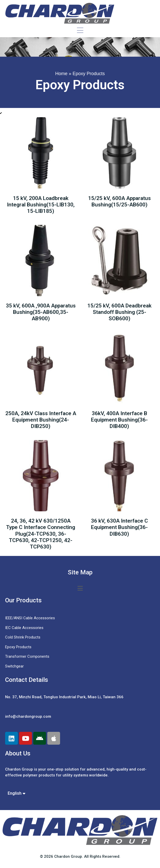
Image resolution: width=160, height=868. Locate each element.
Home (61, 74)
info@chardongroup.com (28, 716)
